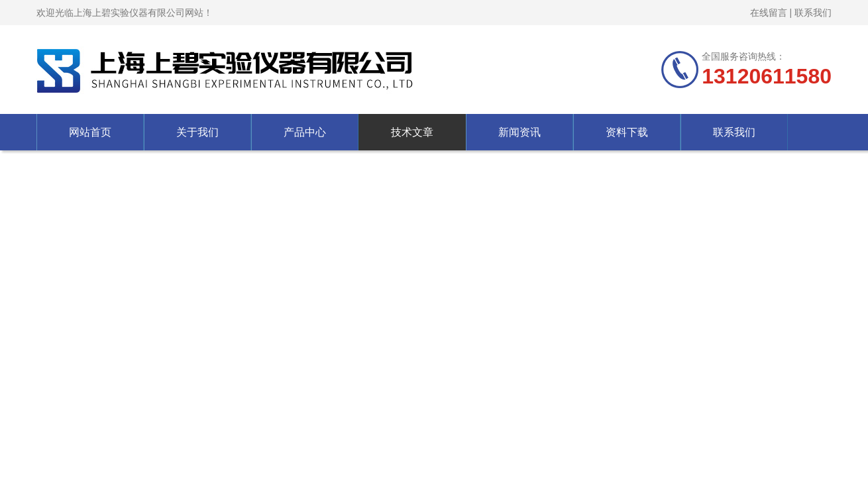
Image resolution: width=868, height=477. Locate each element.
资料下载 (627, 132)
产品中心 (305, 132)
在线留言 (769, 13)
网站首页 (90, 132)
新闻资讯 (519, 132)
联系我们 (813, 13)
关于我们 (197, 132)
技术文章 (412, 132)
